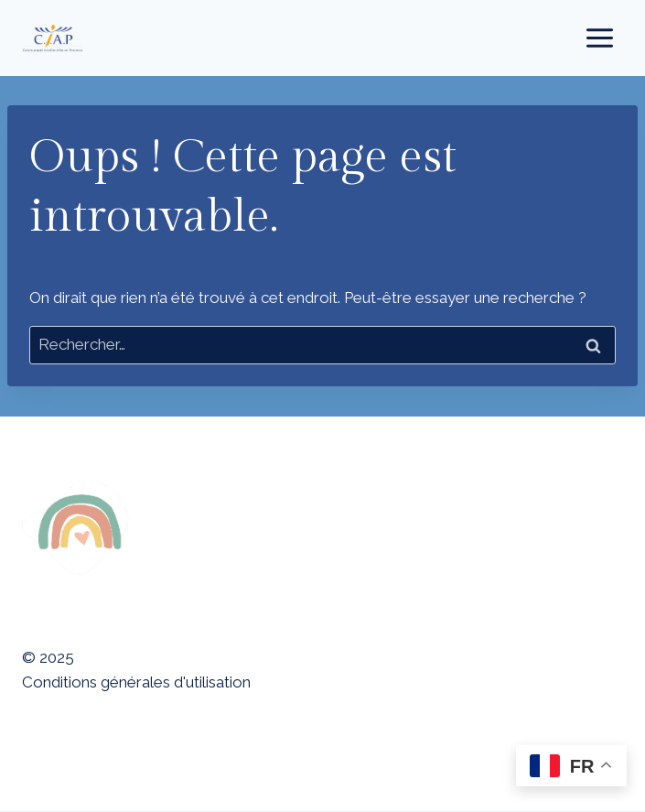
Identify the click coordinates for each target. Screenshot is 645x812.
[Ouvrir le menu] (599, 38)
